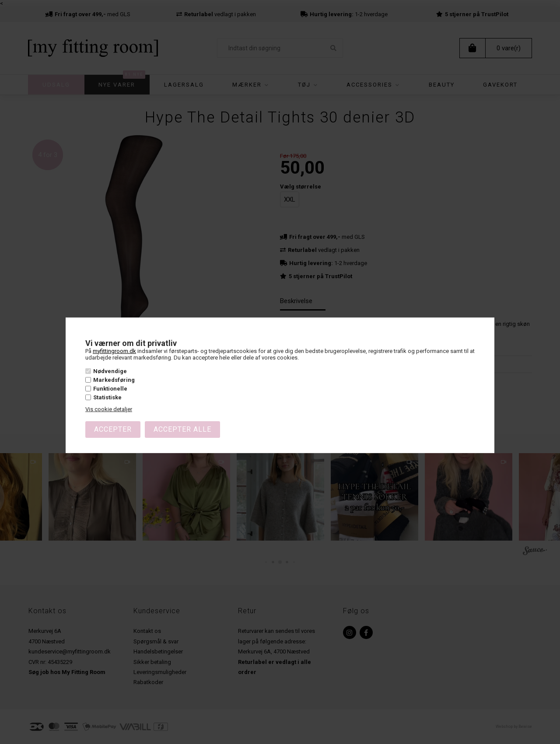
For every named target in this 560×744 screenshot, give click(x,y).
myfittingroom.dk (114, 351)
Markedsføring (114, 380)
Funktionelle (110, 389)
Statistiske (107, 397)
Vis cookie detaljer (109, 409)
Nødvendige (110, 371)
